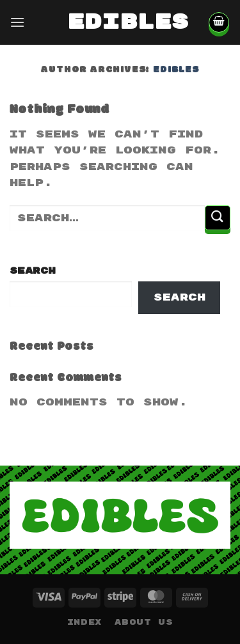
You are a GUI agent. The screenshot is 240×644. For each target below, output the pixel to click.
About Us (144, 623)
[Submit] (218, 218)
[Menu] (17, 22)
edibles (120, 22)
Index (84, 623)
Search (33, 271)
